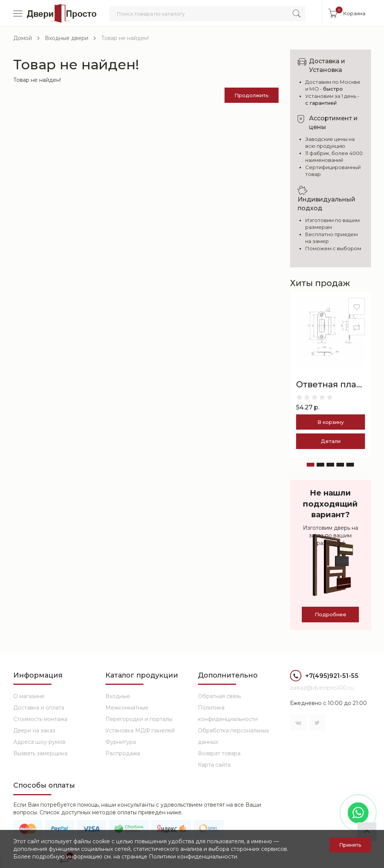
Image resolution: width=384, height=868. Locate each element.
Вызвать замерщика (40, 753)
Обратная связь (219, 696)
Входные (118, 696)
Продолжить (252, 95)
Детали (331, 441)
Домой (23, 38)
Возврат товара (219, 753)
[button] (311, 465)
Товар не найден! (125, 38)
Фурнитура (121, 742)
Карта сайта (214, 765)
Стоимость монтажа (40, 719)
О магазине (29, 696)
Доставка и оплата (39, 708)
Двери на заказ (34, 731)
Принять (350, 845)
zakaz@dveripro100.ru (322, 688)
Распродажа (123, 753)
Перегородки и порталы (139, 719)
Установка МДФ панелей (140, 731)
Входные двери (67, 38)
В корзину (331, 422)
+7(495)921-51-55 (324, 677)
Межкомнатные (127, 708)
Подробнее (331, 614)
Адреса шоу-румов (39, 742)
